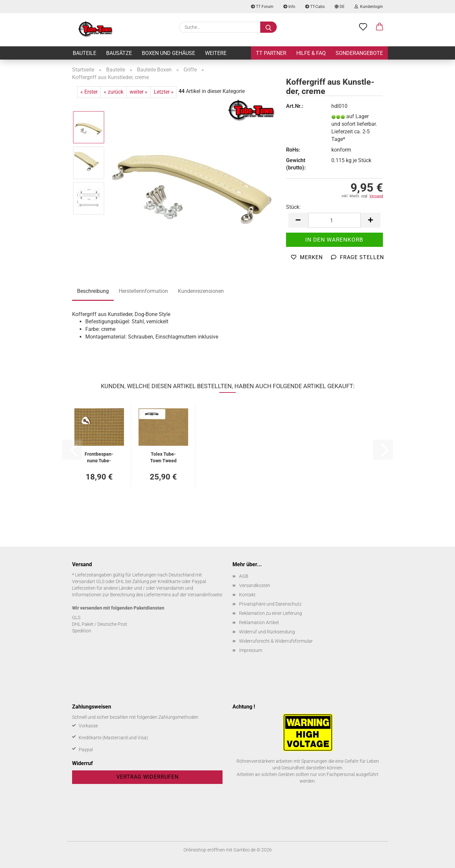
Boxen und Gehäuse (168, 53)
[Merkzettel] (363, 27)
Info (289, 7)
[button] (380, 27)
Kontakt (247, 595)
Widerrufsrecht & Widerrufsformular (276, 641)
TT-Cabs (315, 7)
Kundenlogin (369, 7)
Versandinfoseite (205, 595)
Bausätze (119, 53)
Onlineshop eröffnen (204, 850)
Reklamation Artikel (259, 622)
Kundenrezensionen (201, 291)
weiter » (139, 92)
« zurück (114, 92)
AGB (244, 576)
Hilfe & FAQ (311, 53)
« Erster (89, 92)
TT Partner (271, 53)
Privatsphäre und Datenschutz (270, 604)
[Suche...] (269, 27)
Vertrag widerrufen (147, 777)
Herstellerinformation (143, 291)
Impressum (251, 650)
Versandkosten (255, 585)
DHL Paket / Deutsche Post (100, 624)
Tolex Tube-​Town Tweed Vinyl (163, 457)
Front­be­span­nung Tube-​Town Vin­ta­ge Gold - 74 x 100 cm (99, 457)
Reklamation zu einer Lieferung (270, 613)
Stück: (293, 207)
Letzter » (164, 92)
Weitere (216, 53)
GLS (76, 617)
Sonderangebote (359, 53)
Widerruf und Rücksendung (267, 632)
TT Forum (262, 7)
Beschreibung (93, 291)
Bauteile (84, 53)
